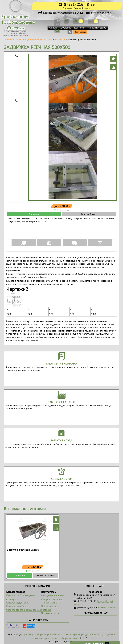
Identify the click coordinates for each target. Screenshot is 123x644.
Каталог (18, 40)
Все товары (80, 32)
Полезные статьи (51, 613)
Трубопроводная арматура (39, 40)
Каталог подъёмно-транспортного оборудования (23, 608)
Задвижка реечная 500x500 (23, 550)
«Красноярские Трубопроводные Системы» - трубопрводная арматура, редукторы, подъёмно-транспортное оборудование (69, 636)
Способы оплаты (51, 602)
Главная (8, 40)
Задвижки (60, 40)
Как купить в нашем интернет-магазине (52, 597)
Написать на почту (106, 608)
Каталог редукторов (18, 602)
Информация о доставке (50, 608)
